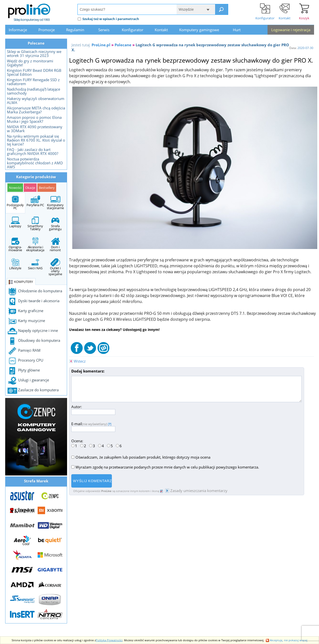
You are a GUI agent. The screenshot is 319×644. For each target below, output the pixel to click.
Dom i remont (55, 245)
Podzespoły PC (15, 203)
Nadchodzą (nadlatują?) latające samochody (34, 91)
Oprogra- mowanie (15, 245)
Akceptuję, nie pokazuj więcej (287, 640)
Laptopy (15, 222)
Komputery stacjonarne (55, 203)
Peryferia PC (35, 201)
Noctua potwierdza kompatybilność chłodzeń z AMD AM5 (35, 163)
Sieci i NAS (35, 264)
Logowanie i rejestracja (291, 30)
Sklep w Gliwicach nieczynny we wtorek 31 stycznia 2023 (34, 53)
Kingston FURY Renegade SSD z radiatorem (33, 82)
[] (110, 424)
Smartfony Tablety (35, 224)
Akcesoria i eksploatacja (35, 245)
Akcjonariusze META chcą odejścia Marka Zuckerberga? (36, 110)
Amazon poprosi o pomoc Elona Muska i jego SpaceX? (34, 119)
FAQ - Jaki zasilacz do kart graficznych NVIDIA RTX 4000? (33, 151)
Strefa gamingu (55, 224)
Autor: (93, 409)
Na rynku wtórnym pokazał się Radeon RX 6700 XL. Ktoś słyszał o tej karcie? (36, 140)
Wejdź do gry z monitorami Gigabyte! (30, 63)
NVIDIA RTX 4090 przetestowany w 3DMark (35, 129)
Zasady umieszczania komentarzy (196, 491)
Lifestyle (15, 264)
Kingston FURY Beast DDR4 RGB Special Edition (34, 72)
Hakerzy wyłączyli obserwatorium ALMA (36, 100)
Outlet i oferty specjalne (55, 267)
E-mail (93, 426)
